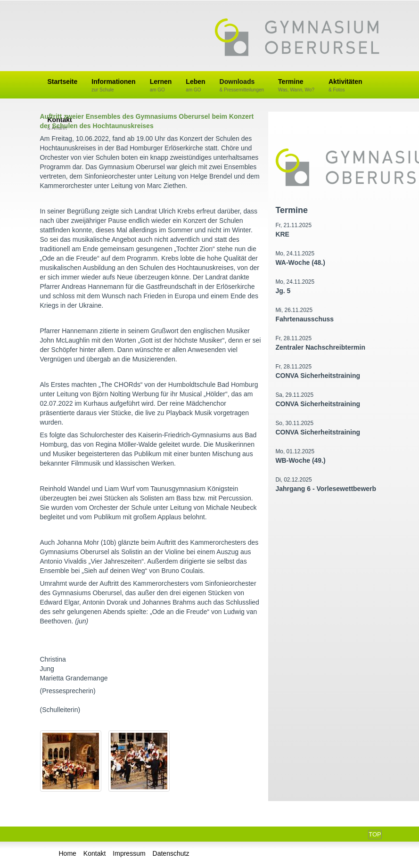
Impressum (129, 853)
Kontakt (94, 853)
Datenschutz (171, 853)
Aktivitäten (345, 86)
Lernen (161, 86)
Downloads (242, 86)
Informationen (113, 86)
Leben (195, 86)
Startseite (63, 82)
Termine (296, 86)
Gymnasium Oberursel (297, 38)
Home (68, 853)
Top (375, 834)
